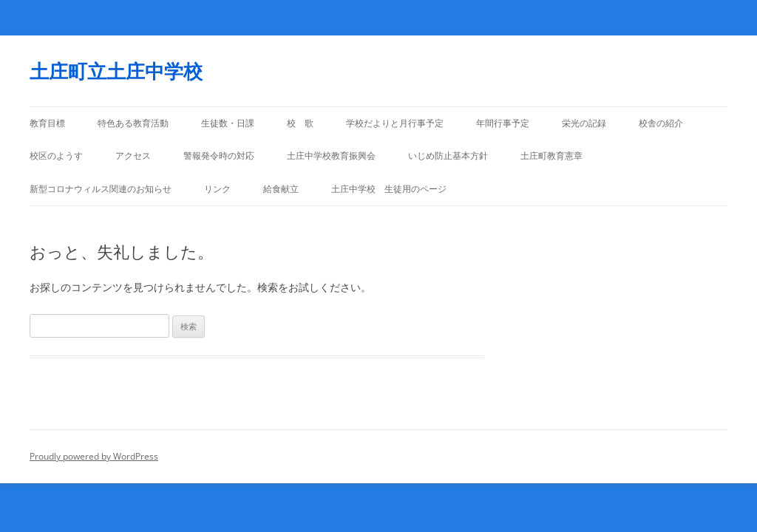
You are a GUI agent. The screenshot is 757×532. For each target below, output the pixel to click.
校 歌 (300, 123)
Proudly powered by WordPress (94, 456)
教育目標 (47, 123)
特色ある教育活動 (133, 123)
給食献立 (281, 189)
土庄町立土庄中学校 (116, 71)
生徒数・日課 (228, 123)
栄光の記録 (584, 123)
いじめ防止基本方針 (448, 156)
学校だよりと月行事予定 (395, 123)
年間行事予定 (503, 123)
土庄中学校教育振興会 (331, 156)
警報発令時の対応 (219, 156)
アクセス (133, 156)
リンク (217, 189)
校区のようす (56, 156)
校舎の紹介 (661, 123)
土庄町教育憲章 (551, 156)
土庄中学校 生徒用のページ (389, 189)
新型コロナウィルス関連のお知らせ (101, 189)
